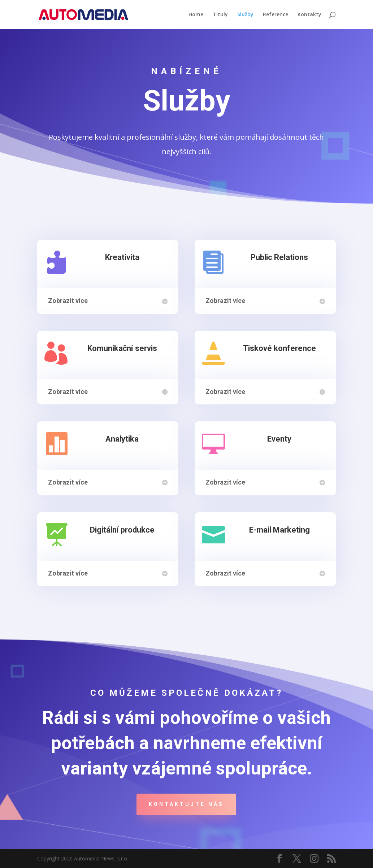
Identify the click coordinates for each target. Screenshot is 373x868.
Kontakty (309, 15)
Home (196, 15)
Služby (245, 15)
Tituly (220, 15)
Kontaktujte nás (186, 804)
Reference (276, 15)
